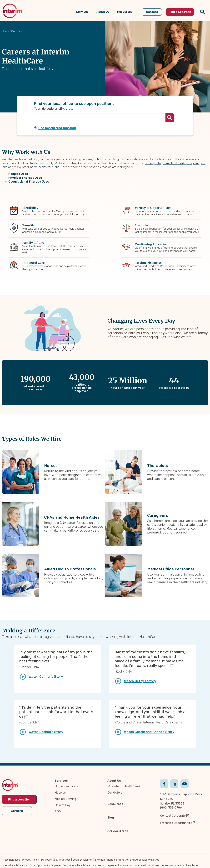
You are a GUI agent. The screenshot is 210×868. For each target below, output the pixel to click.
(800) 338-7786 (171, 808)
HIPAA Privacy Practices (56, 860)
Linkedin (174, 783)
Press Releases (11, 860)
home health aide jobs (177, 163)
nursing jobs (153, 163)
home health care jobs (45, 167)
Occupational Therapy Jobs (29, 182)
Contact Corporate (173, 816)
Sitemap (100, 860)
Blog (111, 818)
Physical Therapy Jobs (25, 178)
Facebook (164, 783)
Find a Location (19, 800)
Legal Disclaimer (83, 860)
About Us (114, 781)
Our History (115, 793)
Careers (17, 810)
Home (5, 31)
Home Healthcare (66, 786)
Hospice (60, 793)
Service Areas (118, 831)
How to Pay (62, 805)
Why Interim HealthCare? (124, 786)
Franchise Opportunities (176, 823)
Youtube (185, 783)
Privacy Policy (31, 860)
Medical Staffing (65, 799)
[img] (12, 11)
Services (61, 781)
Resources (115, 804)
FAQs (58, 811)
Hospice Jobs (18, 174)
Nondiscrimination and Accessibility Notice (133, 860)
